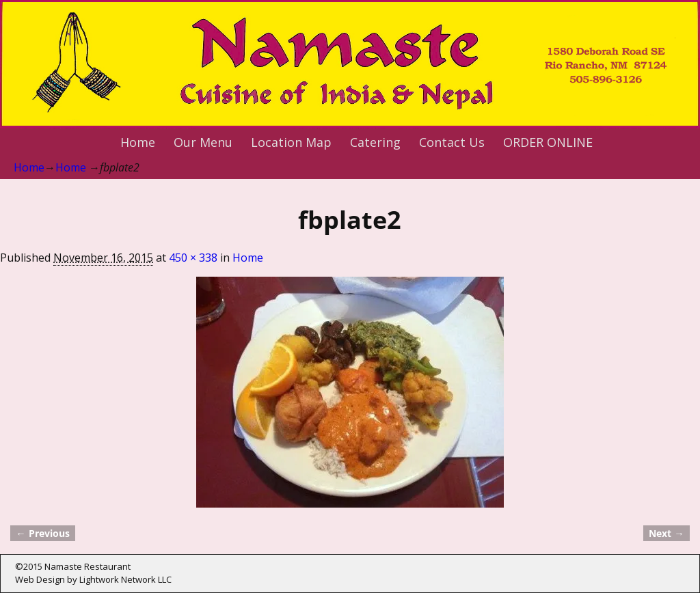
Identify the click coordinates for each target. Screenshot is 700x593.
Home (138, 142)
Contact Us (452, 142)
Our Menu (203, 142)
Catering (375, 142)
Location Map (291, 142)
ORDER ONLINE (548, 142)
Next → (666, 533)
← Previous (42, 533)
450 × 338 (193, 258)
